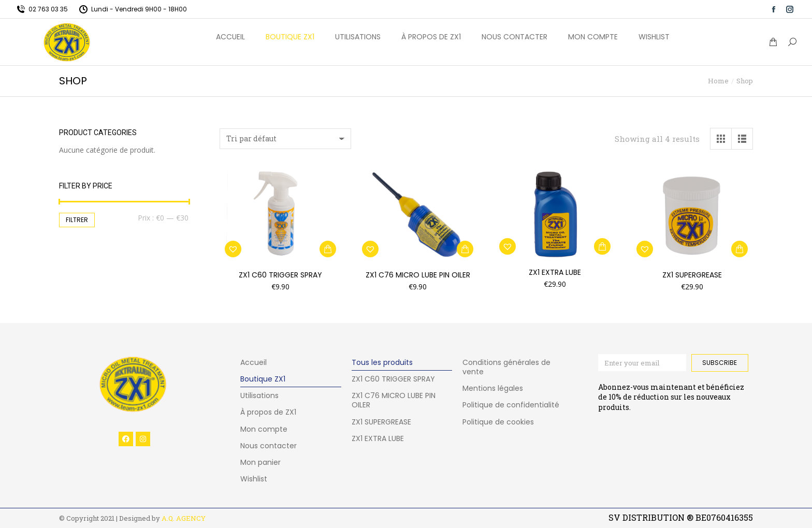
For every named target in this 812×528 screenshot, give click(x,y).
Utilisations (259, 395)
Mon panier (260, 462)
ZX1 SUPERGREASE (692, 275)
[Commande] (285, 139)
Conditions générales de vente (506, 367)
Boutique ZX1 (263, 379)
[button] (328, 249)
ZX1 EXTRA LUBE (378, 438)
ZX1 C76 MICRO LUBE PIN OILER (418, 275)
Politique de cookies (498, 422)
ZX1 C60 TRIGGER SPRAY (280, 275)
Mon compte (264, 429)
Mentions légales (493, 388)
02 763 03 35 (42, 9)
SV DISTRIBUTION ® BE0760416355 (681, 517)
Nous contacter (269, 446)
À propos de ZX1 (268, 412)
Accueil (253, 362)
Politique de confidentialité (511, 405)
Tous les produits (382, 362)
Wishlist (254, 479)
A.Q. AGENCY (184, 518)
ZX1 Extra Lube (555, 272)
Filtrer (77, 220)
